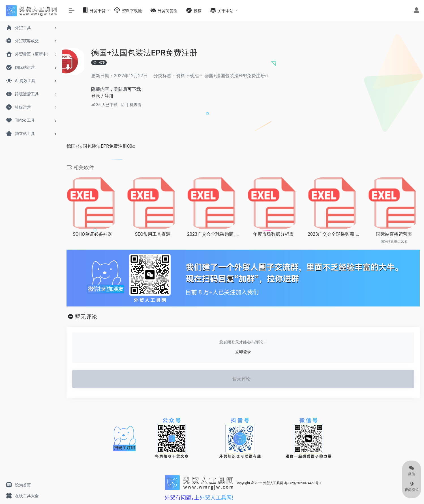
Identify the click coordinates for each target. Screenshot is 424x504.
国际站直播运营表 (394, 234)
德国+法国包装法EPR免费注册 (235, 76)
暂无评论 (86, 317)
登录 (96, 96)
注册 (109, 96)
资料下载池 (187, 76)
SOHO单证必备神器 (92, 234)
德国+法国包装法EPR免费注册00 (99, 146)
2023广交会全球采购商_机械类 (334, 234)
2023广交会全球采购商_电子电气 (213, 234)
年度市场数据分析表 (273, 234)
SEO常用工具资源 (153, 234)
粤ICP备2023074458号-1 (303, 483)
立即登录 (243, 352)
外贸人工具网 (273, 483)
